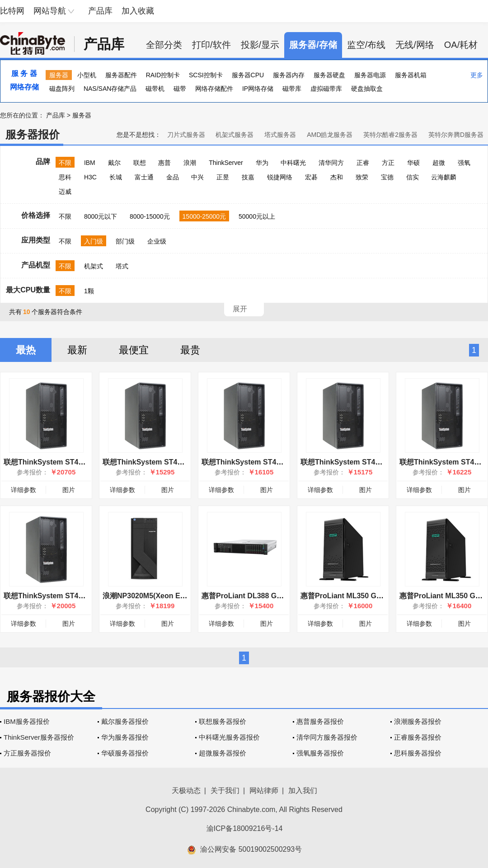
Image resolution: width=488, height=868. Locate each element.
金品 (173, 177)
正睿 (363, 163)
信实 (413, 177)
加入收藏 (138, 11)
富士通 (144, 177)
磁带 (180, 89)
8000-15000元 (150, 216)
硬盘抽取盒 (367, 89)
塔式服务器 (280, 135)
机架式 (94, 266)
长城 (116, 177)
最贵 (190, 350)
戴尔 (114, 163)
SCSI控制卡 (206, 75)
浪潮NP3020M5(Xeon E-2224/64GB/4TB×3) (174, 596)
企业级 (157, 241)
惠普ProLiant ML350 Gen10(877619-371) (368, 596)
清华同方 (331, 163)
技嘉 (248, 177)
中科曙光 (293, 163)
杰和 (337, 177)
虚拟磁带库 (326, 89)
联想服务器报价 (223, 721)
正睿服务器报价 (418, 737)
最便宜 (134, 350)
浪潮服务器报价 (418, 721)
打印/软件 (211, 45)
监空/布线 (366, 45)
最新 (77, 350)
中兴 (197, 177)
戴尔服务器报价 (125, 721)
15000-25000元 (204, 216)
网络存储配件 (214, 89)
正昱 (223, 177)
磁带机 (155, 89)
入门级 (94, 241)
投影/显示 (260, 45)
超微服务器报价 (223, 753)
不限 (65, 163)
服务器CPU (248, 75)
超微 (439, 163)
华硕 (413, 163)
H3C (90, 177)
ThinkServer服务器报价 (39, 737)
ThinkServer (226, 163)
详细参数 (23, 490)
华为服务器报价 (125, 737)
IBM (90, 163)
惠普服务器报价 (320, 721)
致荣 (362, 177)
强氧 (464, 163)
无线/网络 (415, 45)
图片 (69, 490)
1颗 (89, 291)
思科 (65, 177)
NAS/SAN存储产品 (110, 89)
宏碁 (311, 177)
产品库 (100, 11)
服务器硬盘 (329, 75)
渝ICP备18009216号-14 (245, 828)
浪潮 (190, 163)
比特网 (12, 11)
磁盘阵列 (62, 89)
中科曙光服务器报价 (229, 737)
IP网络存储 (258, 89)
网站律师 (264, 791)
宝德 (387, 177)
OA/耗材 (461, 45)
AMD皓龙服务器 (330, 135)
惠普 (164, 163)
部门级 (125, 241)
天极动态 (186, 791)
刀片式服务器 (186, 135)
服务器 (59, 75)
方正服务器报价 (27, 753)
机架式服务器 (235, 135)
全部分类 (164, 45)
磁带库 (292, 89)
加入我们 (303, 791)
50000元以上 (257, 216)
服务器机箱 (411, 75)
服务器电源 (370, 75)
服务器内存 (289, 75)
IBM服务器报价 (27, 721)
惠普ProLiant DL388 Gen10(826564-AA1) (270, 596)
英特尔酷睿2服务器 (390, 135)
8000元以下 (101, 216)
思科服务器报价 (418, 753)
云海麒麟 (444, 177)
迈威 (65, 192)
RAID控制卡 (163, 75)
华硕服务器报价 (125, 753)
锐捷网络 (280, 177)
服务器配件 (121, 75)
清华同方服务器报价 (327, 737)
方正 (388, 163)
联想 (140, 163)
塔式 (122, 266)
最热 (26, 350)
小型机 (87, 75)
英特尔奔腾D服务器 (456, 135)
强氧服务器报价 (320, 753)
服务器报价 (33, 134)
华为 (262, 163)
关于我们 (225, 791)
